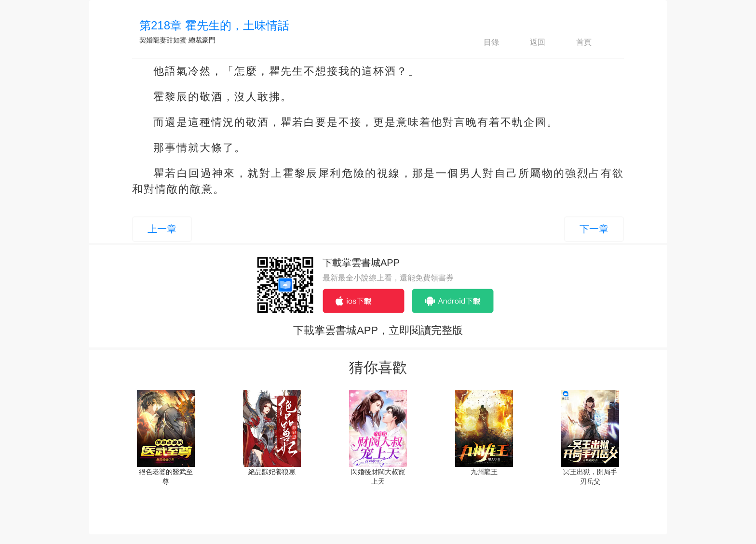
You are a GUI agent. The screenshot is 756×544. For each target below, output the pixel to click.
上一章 (162, 229)
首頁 (576, 42)
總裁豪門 (202, 40)
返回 (529, 42)
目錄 (483, 42)
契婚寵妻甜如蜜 (163, 40)
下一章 (594, 229)
